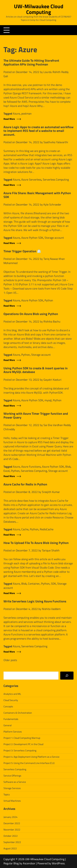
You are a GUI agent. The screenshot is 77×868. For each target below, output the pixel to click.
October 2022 (11, 836)
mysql (48, 400)
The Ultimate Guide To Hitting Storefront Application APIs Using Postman (31, 62)
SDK (53, 584)
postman (26, 113)
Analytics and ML (12, 694)
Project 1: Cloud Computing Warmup (22, 738)
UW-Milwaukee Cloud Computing (39, 9)
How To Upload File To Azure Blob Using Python (36, 543)
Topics (7, 794)
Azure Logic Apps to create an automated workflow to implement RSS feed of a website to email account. (38, 131)
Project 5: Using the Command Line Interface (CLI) (29, 763)
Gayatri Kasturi (52, 380)
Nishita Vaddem (51, 609)
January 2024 (10, 817)
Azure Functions (31, 467)
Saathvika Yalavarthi (56, 142)
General (8, 725)
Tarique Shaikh (51, 550)
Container (34, 584)
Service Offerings (12, 776)
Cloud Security (11, 700)
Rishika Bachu (52, 321)
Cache (25, 529)
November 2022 (12, 829)
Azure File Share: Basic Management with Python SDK (37, 195)
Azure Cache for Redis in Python (25, 484)
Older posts (10, 660)
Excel (7, 471)
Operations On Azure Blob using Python (31, 314)
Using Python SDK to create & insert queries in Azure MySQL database (36, 370)
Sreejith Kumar (51, 492)
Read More (9, 119)
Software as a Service (15, 782)
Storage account (54, 238)
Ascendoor (29, 863)
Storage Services (12, 788)
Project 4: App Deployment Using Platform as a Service (31, 757)
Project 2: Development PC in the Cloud (23, 744)
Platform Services (13, 732)
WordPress (58, 863)
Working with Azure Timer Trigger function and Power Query (36, 415)
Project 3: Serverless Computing (20, 750)
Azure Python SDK (32, 238)
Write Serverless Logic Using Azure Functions (35, 601)
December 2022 (12, 823)
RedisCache (47, 529)
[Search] (67, 676)
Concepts (8, 706)
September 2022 (12, 842)
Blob (68, 467)
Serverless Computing (56, 180)
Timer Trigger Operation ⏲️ (22, 251)
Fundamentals (11, 719)
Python (49, 300)
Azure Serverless (31, 180)
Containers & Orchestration (18, 713)
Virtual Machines (12, 801)
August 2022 (10, 848)
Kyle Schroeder (52, 204)
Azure (16, 113)
